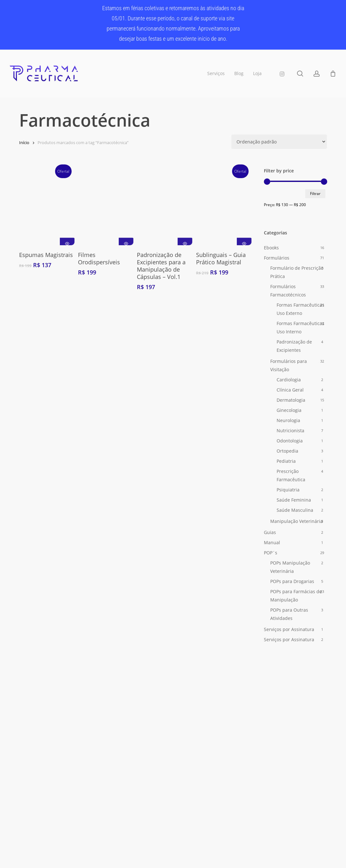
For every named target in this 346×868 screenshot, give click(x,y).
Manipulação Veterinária (297, 521)
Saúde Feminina (294, 500)
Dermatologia (291, 400)
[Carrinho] (333, 73)
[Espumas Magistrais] (47, 206)
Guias (270, 532)
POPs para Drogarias (292, 581)
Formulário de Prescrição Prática (297, 272)
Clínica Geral (290, 390)
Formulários (277, 258)
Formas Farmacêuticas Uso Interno (300, 327)
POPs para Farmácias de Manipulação (296, 596)
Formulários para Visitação (289, 365)
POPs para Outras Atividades (289, 614)
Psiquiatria (288, 490)
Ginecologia (289, 410)
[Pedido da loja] (279, 142)
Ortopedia (287, 451)
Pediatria (286, 461)
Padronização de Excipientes (294, 346)
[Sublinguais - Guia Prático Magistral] (224, 206)
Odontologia (290, 441)
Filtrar (315, 194)
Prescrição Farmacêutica (291, 475)
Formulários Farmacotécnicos (288, 291)
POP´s (271, 553)
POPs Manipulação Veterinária (290, 567)
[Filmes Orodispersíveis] (106, 206)
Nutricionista (290, 431)
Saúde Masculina (295, 510)
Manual (272, 542)
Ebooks (271, 248)
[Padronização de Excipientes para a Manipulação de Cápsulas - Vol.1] (165, 206)
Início (24, 142)
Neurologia (288, 420)
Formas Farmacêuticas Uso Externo (300, 309)
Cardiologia (289, 380)
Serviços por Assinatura (289, 629)
